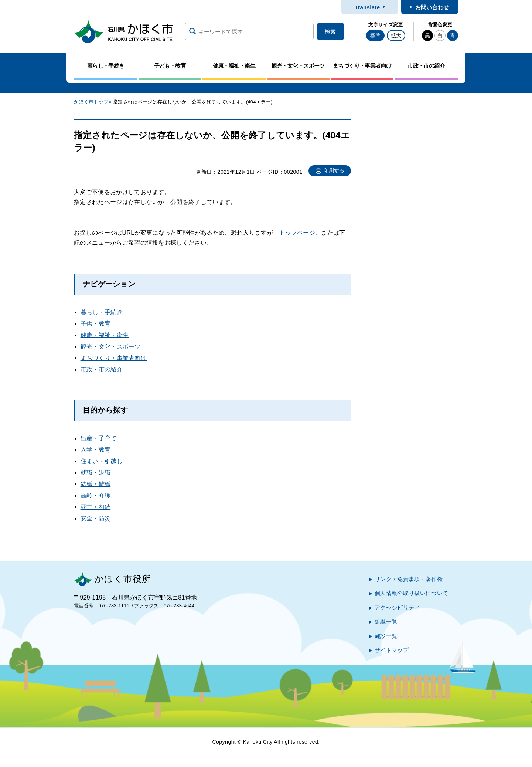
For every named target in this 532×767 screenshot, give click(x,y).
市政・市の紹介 (102, 369)
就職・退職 (96, 473)
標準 (375, 35)
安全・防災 (96, 518)
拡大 (396, 35)
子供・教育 (96, 324)
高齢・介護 (96, 496)
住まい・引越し (102, 461)
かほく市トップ (91, 102)
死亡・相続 (96, 507)
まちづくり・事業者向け (114, 358)
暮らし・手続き (102, 312)
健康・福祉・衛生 (105, 335)
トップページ (297, 233)
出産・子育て (99, 438)
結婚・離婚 (96, 484)
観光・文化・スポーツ (111, 347)
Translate (367, 7)
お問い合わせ (432, 7)
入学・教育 (96, 450)
